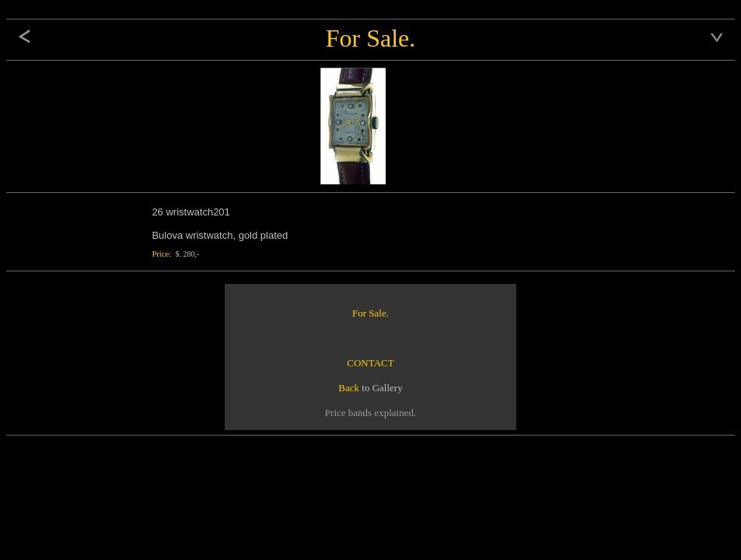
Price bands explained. (370, 413)
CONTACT (370, 363)
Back (349, 388)
